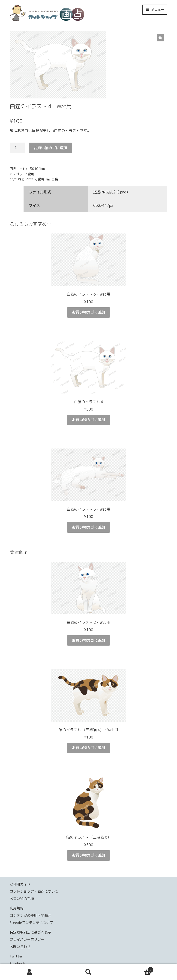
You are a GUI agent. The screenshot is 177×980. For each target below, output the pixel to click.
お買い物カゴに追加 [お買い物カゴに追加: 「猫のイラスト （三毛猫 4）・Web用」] (89, 748)
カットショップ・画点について (34, 891)
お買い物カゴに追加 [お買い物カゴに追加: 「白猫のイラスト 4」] (89, 420)
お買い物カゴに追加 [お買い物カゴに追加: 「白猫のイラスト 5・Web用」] (89, 527)
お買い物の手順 (22, 899)
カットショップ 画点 (75, 14)
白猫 (55, 179)
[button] (160, 38)
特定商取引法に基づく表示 (30, 932)
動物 (31, 174)
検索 (89, 972)
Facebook (17, 964)
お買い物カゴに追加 (50, 148)
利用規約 (17, 908)
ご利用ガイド (20, 884)
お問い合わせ (20, 947)
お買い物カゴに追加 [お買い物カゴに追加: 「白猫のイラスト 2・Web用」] (89, 640)
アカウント (30, 972)
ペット (31, 179)
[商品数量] (18, 148)
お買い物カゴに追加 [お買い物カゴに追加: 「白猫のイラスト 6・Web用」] (89, 312)
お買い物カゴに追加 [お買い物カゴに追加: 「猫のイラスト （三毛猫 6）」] (89, 855)
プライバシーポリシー (27, 939)
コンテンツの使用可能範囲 (30, 915)
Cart (136, 969)
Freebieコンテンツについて (31, 923)
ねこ (21, 179)
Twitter (16, 956)
